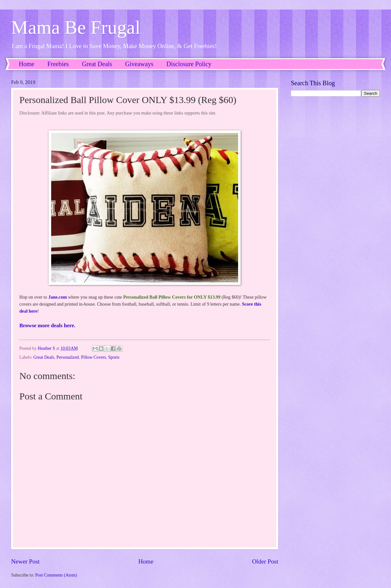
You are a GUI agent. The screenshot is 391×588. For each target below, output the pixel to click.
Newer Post (25, 561)
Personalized (68, 357)
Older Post (265, 561)
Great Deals (97, 64)
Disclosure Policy (189, 64)
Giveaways (139, 64)
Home (27, 64)
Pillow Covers (94, 357)
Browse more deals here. (47, 325)
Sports (114, 357)
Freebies (58, 64)
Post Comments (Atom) (56, 575)
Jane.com (58, 297)
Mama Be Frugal (76, 27)
